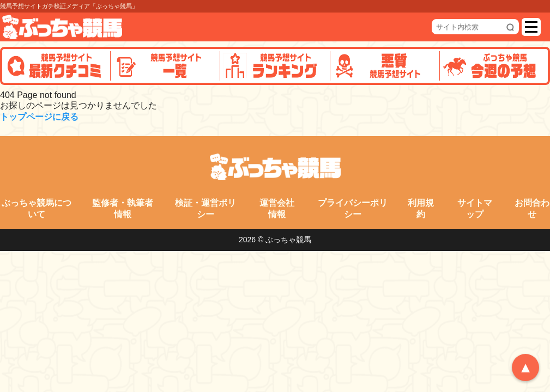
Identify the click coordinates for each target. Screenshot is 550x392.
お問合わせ (532, 209)
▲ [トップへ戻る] (526, 367)
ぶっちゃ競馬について (37, 209)
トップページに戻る (39, 117)
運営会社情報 (277, 209)
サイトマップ (475, 209)
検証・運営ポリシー (206, 209)
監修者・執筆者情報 (123, 209)
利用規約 (421, 209)
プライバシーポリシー (353, 209)
